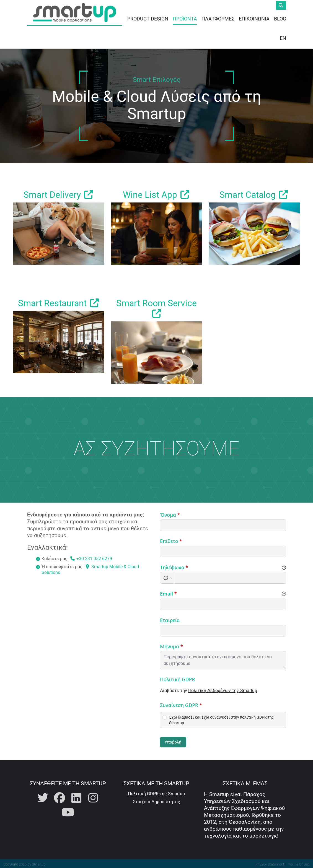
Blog (280, 18)
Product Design (148, 18)
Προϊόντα (185, 18)
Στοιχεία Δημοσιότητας (156, 800)
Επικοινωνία (254, 18)
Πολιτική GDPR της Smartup (156, 792)
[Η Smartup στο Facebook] (60, 797)
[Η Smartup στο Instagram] (93, 797)
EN (283, 37)
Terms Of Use (299, 863)
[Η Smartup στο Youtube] (68, 811)
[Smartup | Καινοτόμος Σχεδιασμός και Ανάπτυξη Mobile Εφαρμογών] (75, 14)
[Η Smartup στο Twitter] (43, 797)
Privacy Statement (270, 863)
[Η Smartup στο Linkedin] (76, 797)
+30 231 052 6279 (91, 557)
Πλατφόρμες (218, 18)
